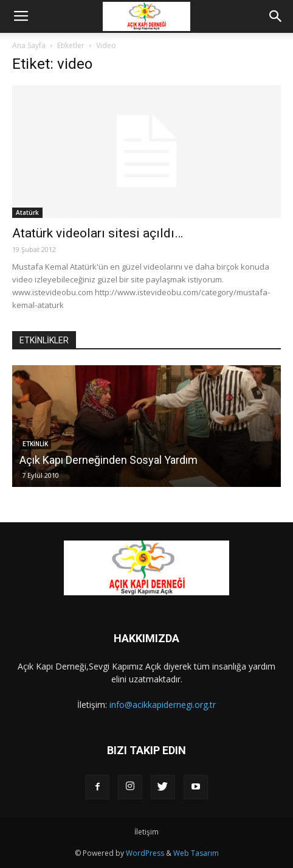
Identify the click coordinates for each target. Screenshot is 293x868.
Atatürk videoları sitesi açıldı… (98, 233)
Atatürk (27, 212)
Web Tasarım (196, 853)
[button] (276, 16)
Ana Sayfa (29, 45)
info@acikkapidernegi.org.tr (163, 705)
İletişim (146, 832)
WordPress (145, 853)
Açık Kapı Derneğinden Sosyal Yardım (109, 460)
